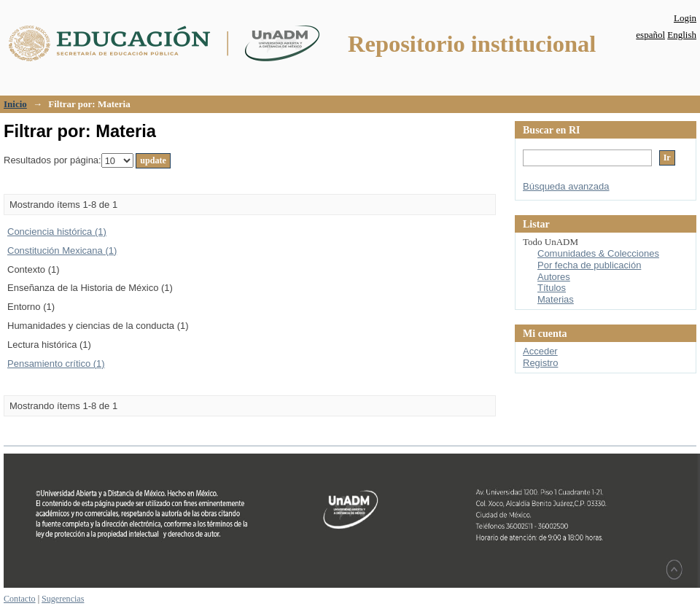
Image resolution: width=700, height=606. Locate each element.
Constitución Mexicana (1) (62, 250)
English (682, 35)
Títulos (552, 288)
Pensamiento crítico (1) (56, 364)
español (650, 35)
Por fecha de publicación (589, 265)
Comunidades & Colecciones (598, 253)
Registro (540, 363)
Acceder (540, 351)
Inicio (15, 104)
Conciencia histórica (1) (57, 232)
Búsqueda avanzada (566, 186)
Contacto (20, 599)
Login (685, 18)
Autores (554, 277)
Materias (556, 299)
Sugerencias (63, 599)
